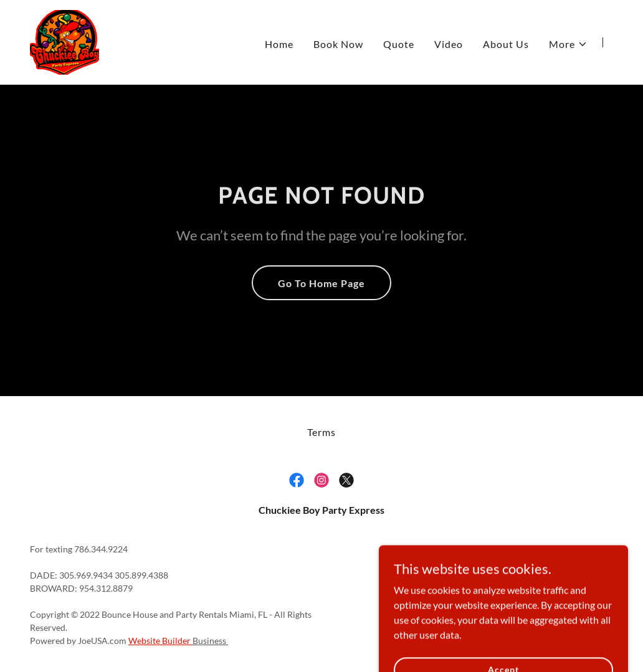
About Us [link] (506, 44)
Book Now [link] (338, 44)
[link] (64, 41)
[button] (568, 44)
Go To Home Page (321, 283)
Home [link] (279, 44)
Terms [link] (321, 432)
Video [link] (449, 44)
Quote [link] (399, 44)
